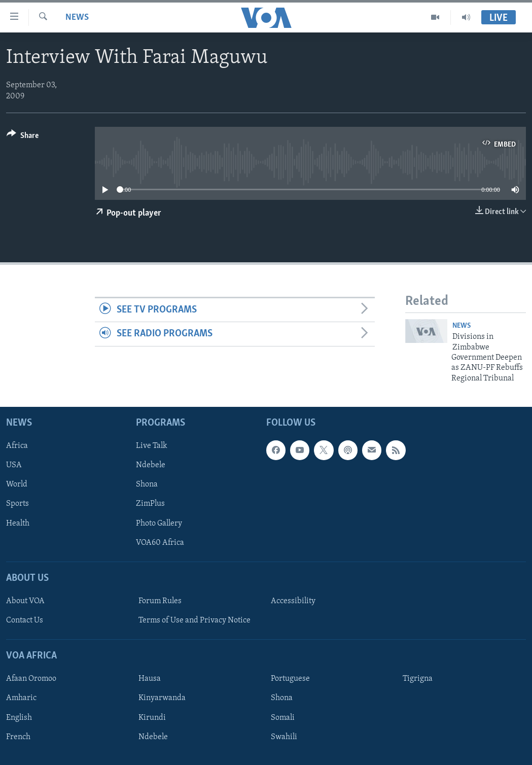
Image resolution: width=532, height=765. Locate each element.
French (18, 737)
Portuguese (290, 679)
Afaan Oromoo (31, 679)
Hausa (150, 679)
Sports (17, 504)
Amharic (21, 699)
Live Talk (152, 446)
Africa (17, 446)
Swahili (284, 737)
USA (14, 466)
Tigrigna (418, 679)
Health (18, 524)
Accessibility (293, 601)
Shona (147, 485)
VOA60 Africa (160, 543)
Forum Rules (160, 601)
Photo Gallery (159, 524)
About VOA (25, 601)
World (17, 485)
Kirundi (152, 718)
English (19, 718)
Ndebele (151, 466)
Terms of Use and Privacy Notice (194, 620)
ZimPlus (150, 504)
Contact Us (25, 620)
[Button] (23, 137)
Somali (283, 718)
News (77, 18)
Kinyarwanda (162, 699)
